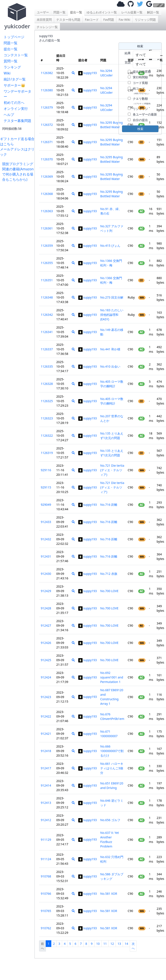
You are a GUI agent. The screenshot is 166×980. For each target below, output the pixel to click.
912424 (46, 677)
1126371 (47, 142)
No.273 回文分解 (112, 297)
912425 (46, 660)
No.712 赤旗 (109, 574)
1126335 (47, 366)
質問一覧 (11, 61)
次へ (133, 946)
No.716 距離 (109, 505)
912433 (46, 522)
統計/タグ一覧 (15, 79)
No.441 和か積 (110, 349)
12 (112, 944)
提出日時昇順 (142, 72)
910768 (46, 876)
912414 (46, 785)
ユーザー (43, 12)
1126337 (47, 349)
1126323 (47, 418)
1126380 (47, 90)
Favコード (92, 20)
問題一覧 (11, 43)
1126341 (47, 332)
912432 (46, 539)
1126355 (47, 263)
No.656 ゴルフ (110, 820)
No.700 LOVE (109, 591)
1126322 (47, 435)
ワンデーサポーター (17, 94)
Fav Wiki (124, 20)
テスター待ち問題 (68, 20)
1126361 (47, 228)
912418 (46, 751)
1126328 (47, 384)
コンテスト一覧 (16, 55)
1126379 (47, 107)
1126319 (47, 453)
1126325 (47, 401)
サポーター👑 (14, 85)
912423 (46, 697)
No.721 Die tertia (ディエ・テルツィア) (112, 470)
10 (98, 944)
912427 (46, 625)
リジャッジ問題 (145, 20)
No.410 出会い (110, 366)
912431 (46, 556)
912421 (46, 734)
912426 (46, 643)
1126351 (47, 280)
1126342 (47, 315)
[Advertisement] (18, 247)
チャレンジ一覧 (47, 27)
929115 (46, 487)
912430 (46, 574)
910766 (46, 894)
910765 (46, 911)
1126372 (47, 125)
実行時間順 (140, 77)
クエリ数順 (142, 101)
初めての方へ (14, 103)
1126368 (47, 194)
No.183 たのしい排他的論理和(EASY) (112, 315)
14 (126, 944)
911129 (46, 840)
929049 (46, 505)
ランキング (12, 67)
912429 (46, 591)
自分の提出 (140, 120)
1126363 (47, 211)
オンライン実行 (16, 109)
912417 (46, 768)
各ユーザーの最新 (145, 114)
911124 (46, 859)
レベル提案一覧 (132, 12)
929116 (46, 470)
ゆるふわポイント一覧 (102, 12)
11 (105, 944)
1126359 (47, 246)
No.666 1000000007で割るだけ (112, 751)
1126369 (47, 176)
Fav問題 (109, 20)
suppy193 (88, 73)
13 (119, 944)
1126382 (47, 73)
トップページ (14, 37)
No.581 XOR (109, 894)
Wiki (7, 73)
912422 (46, 716)
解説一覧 (153, 12)
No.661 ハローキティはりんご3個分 (112, 768)
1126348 (47, 297)
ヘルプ (9, 115)
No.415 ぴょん (110, 246)
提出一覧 (11, 49)
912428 (46, 608)
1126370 (47, 159)
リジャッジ (140, 109)
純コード (141, 90)
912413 (46, 803)
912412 (46, 820)
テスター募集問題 (17, 121)
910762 (46, 928)
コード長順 (140, 83)
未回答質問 (44, 20)
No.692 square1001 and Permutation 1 (112, 677)
